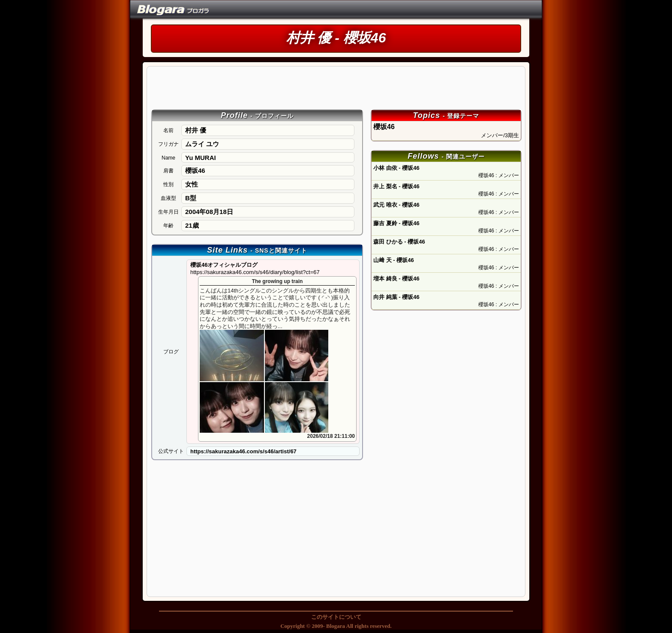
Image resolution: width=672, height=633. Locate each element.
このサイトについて (336, 617)
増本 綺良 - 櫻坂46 (396, 279)
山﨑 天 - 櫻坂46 (394, 260)
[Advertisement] (336, 87)
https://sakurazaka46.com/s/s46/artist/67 (243, 451)
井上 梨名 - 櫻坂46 (396, 186)
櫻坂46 (446, 131)
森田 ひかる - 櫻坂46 (399, 242)
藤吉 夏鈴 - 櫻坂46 (396, 223)
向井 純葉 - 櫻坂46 (396, 297)
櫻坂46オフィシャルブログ (255, 268)
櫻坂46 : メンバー (499, 175)
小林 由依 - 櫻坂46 (396, 168)
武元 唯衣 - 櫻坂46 (396, 205)
